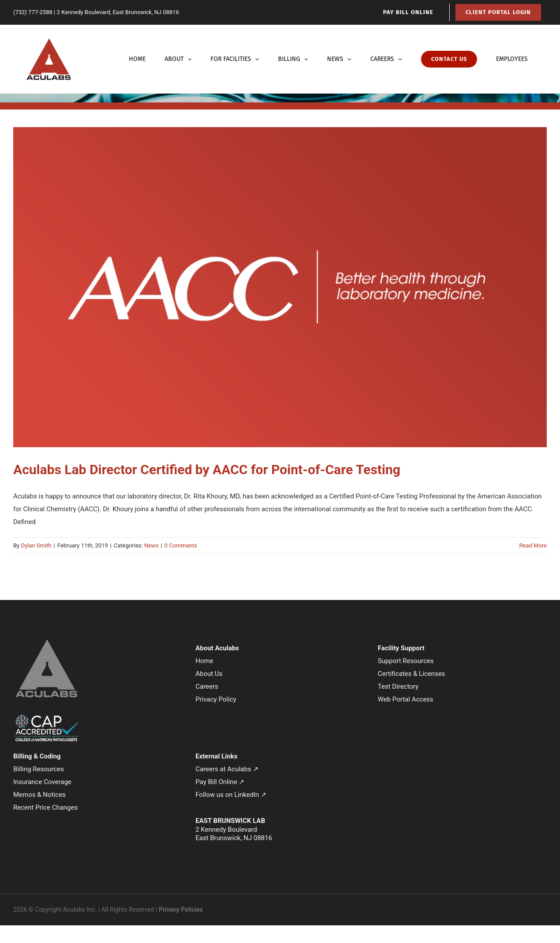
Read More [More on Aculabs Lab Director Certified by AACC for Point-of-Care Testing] (533, 545)
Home (204, 661)
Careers (207, 687)
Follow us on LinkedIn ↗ (231, 795)
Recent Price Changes (45, 807)
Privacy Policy (216, 699)
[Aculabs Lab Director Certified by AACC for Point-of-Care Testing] (280, 287)
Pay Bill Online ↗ (220, 782)
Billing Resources (39, 769)
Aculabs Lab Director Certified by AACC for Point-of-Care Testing (207, 470)
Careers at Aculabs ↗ (227, 769)
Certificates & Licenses (412, 674)
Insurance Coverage (42, 782)
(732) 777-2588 (33, 12)
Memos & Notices (39, 795)
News (152, 545)
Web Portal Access (406, 699)
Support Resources (406, 661)
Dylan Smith (36, 545)
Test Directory (398, 687)
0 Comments (180, 545)
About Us (209, 674)
